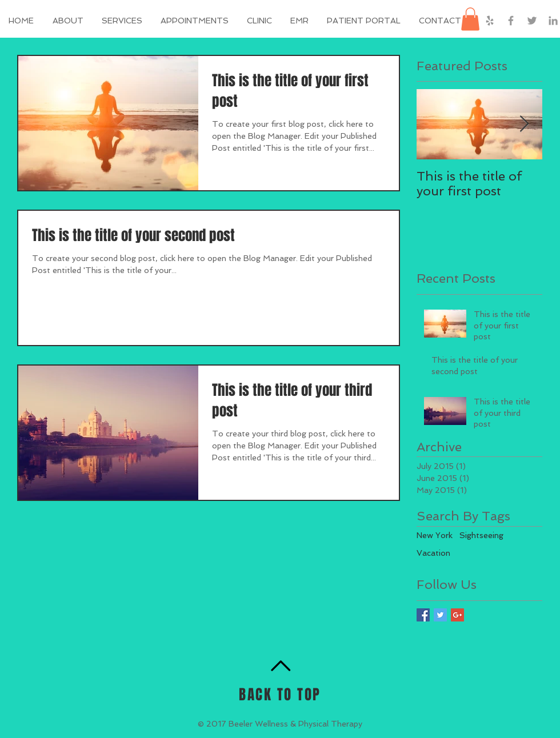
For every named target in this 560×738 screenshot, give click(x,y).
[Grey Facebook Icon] (511, 21)
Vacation (433, 553)
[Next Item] (524, 125)
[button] (364, 21)
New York (435, 535)
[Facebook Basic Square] (423, 615)
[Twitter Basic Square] (440, 615)
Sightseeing (481, 535)
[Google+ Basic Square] (457, 615)
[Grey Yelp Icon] (490, 21)
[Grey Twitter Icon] (532, 21)
